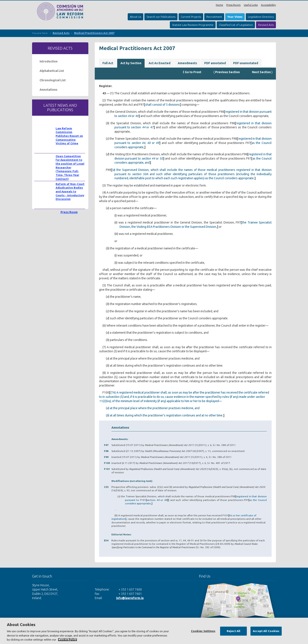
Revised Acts (266, 25)
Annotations (48, 90)
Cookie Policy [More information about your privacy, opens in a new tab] (67, 640)
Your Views (235, 17)
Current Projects (191, 17)
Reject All (233, 631)
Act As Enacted (160, 63)
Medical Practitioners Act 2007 (94, 33)
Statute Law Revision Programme (193, 25)
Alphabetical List (52, 71)
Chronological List (53, 80)
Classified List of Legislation (236, 25)
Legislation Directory (261, 17)
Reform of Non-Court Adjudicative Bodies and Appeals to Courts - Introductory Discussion (70, 192)
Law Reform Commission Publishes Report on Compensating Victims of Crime (69, 136)
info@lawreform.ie (130, 598)
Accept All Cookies (266, 631)
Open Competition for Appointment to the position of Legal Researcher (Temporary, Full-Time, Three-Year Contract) (70, 167)
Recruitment (214, 17)
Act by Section (131, 63)
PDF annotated (215, 63)
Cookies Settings (203, 631)
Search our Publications (161, 17)
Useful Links (251, 5)
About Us (135, 17)
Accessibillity (268, 5)
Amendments (187, 63)
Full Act (108, 63)
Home (219, 5)
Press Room (233, 5)
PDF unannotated (246, 63)
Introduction (49, 61)
